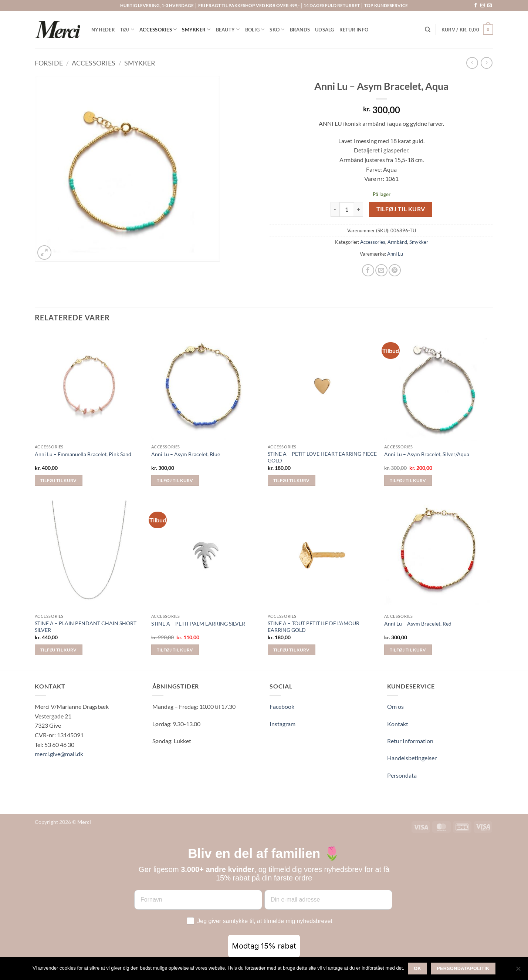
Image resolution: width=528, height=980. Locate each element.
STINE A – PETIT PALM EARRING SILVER (198, 624)
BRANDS (300, 30)
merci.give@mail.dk (59, 754)
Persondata (402, 775)
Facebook (282, 706)
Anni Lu (395, 254)
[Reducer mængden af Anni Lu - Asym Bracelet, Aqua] (335, 209)
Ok (417, 969)
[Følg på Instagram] (483, 6)
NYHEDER (103, 30)
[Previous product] (486, 63)
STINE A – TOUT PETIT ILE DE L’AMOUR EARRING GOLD (314, 627)
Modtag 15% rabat (264, 946)
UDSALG (325, 30)
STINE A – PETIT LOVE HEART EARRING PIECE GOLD (322, 457)
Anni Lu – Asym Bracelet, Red (418, 624)
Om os (395, 706)
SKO (277, 29)
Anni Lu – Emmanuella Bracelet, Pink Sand (83, 454)
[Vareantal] (347, 209)
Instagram (282, 724)
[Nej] (518, 971)
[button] (467, 30)
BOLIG (255, 29)
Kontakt (398, 724)
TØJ (127, 29)
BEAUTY (228, 29)
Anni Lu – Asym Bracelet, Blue (186, 454)
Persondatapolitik (463, 969)
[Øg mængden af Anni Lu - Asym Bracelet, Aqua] (359, 209)
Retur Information (410, 741)
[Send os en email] (490, 6)
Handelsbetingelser (412, 758)
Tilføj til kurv (401, 209)
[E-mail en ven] (381, 270)
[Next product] (472, 63)
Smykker (140, 63)
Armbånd (397, 242)
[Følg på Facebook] (475, 6)
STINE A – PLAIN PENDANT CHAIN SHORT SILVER (86, 627)
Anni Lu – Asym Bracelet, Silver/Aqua (427, 454)
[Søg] (428, 30)
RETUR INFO (354, 30)
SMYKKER (196, 29)
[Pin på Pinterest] (395, 270)
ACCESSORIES (158, 29)
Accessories (94, 63)
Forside (49, 63)
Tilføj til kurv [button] (59, 480)
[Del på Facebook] (368, 270)
